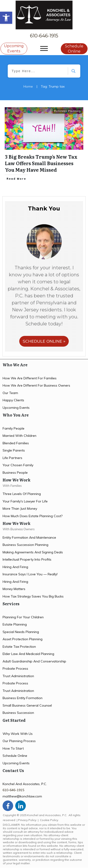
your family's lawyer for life (25, 501)
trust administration (18, 676)
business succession (18, 713)
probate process (15, 669)
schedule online (15, 756)
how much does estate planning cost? (33, 516)
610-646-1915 (44, 36)
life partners (12, 458)
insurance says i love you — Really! (30, 574)
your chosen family (18, 465)
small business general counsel (27, 705)
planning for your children (23, 617)
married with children (19, 436)
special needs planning (21, 632)
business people (15, 473)
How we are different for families (30, 378)
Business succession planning (25, 545)
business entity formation (23, 698)
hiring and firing (15, 567)
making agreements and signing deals (33, 552)
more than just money (20, 509)
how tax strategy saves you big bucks (33, 596)
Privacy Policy (27, 820)
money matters (14, 589)
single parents (14, 450)
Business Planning (67, 111)
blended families (16, 443)
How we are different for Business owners (36, 385)
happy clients (13, 400)
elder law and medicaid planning (28, 654)
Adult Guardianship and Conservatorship (34, 661)
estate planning (15, 624)
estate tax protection (19, 647)
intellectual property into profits (27, 559)
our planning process (19, 741)
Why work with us (18, 734)
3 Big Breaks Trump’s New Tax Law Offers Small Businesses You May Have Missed (41, 163)
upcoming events (16, 408)
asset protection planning (23, 639)
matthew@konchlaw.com (22, 796)
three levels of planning (22, 494)
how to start (13, 748)
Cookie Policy (49, 820)
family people (13, 428)
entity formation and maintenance (29, 537)
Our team (10, 393)
